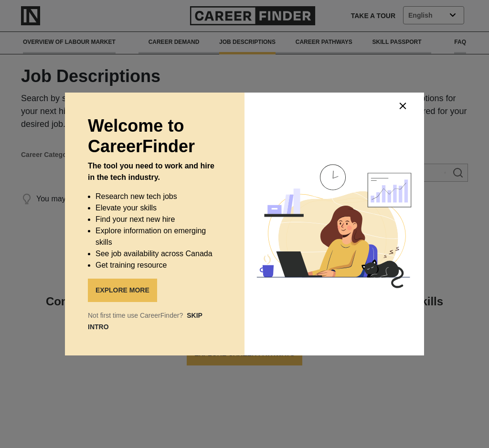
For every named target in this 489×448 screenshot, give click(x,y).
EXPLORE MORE (122, 290)
